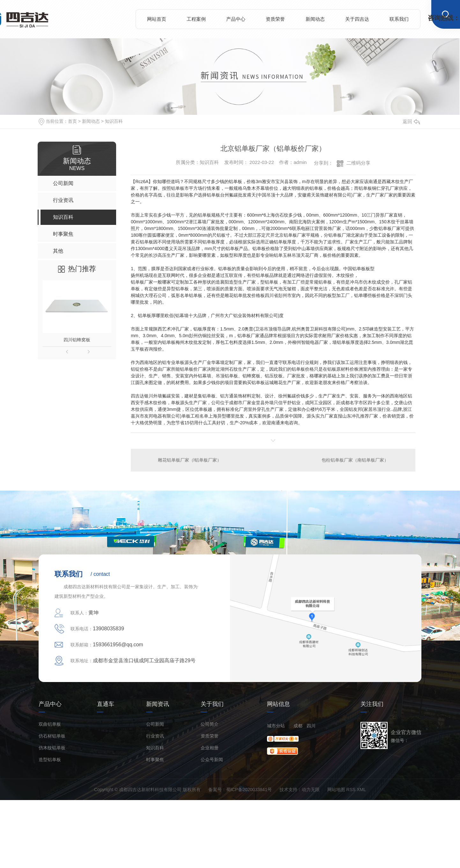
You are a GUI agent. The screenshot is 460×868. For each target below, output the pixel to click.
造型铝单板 (50, 760)
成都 (298, 726)
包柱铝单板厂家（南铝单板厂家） (355, 460)
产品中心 (236, 19)
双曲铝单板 (50, 724)
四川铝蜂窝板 (77, 340)
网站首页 (157, 19)
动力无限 (311, 790)
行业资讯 (155, 736)
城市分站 (276, 726)
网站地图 (336, 790)
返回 (411, 121)
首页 (72, 121)
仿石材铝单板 (52, 736)
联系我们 (399, 19)
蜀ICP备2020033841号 (249, 790)
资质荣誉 (275, 19)
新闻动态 (315, 19)
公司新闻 (155, 724)
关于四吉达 (357, 19)
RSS (351, 790)
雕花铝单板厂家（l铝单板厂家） (190, 460)
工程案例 (196, 19)
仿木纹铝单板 (52, 748)
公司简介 (210, 724)
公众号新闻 (212, 760)
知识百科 (114, 121)
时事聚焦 (155, 760)
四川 (311, 726)
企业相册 (210, 748)
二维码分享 (358, 163)
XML (361, 790)
